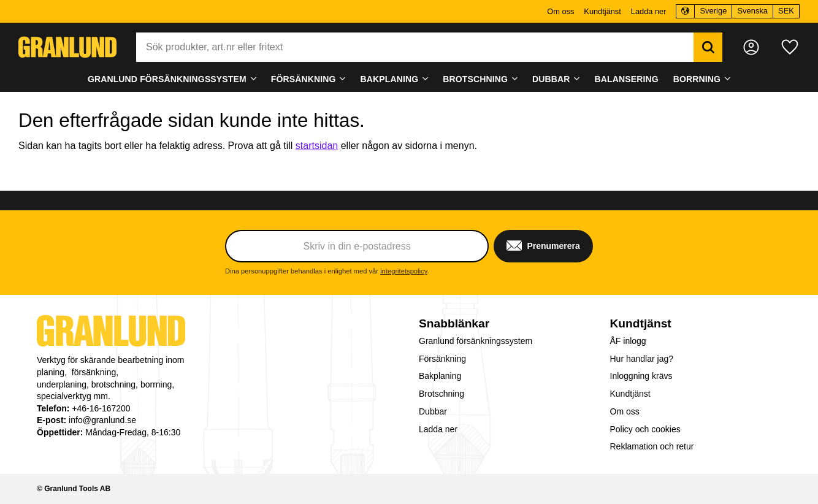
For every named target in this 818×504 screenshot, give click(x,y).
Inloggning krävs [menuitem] (641, 376)
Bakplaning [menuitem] (390, 79)
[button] (790, 47)
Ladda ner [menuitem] (649, 11)
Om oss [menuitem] (560, 11)
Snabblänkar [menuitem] (454, 323)
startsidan (317, 146)
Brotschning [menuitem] (475, 79)
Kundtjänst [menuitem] (602, 11)
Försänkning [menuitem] (304, 79)
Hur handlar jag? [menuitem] (642, 359)
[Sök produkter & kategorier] (415, 47)
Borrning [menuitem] (697, 79)
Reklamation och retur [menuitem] (652, 446)
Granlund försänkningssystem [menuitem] (167, 79)
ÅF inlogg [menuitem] (628, 341)
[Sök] (708, 47)
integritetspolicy (403, 271)
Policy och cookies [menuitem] (645, 429)
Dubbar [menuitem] (551, 79)
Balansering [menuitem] (627, 79)
